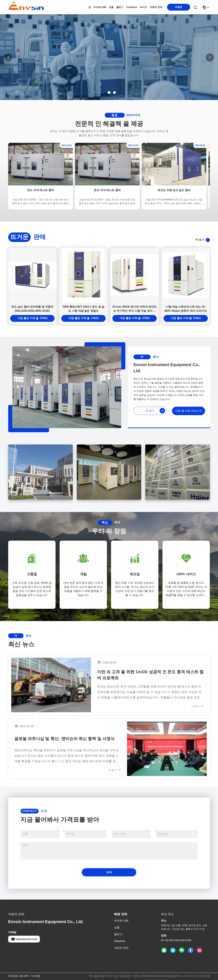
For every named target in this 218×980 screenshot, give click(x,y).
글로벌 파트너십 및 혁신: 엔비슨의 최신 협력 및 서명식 (64, 739)
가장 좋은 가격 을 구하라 (32, 318)
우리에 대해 (100, 7)
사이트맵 (35, 976)
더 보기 (203, 240)
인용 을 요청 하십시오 (188, 411)
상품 (111, 7)
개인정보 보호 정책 (18, 976)
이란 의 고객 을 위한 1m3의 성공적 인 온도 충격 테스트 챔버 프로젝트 (150, 675)
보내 (109, 872)
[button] (104, 93)
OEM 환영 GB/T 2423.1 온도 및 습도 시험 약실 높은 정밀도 (83, 309)
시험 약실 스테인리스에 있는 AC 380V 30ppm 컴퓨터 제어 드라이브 (186, 309)
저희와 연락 (156, 7)
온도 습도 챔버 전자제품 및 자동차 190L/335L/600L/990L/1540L (32, 309)
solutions (132, 7)
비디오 (143, 7)
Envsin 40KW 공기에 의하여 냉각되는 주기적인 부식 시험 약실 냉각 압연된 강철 (135, 309)
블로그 (120, 7)
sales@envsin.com (24, 939)
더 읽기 (198, 706)
